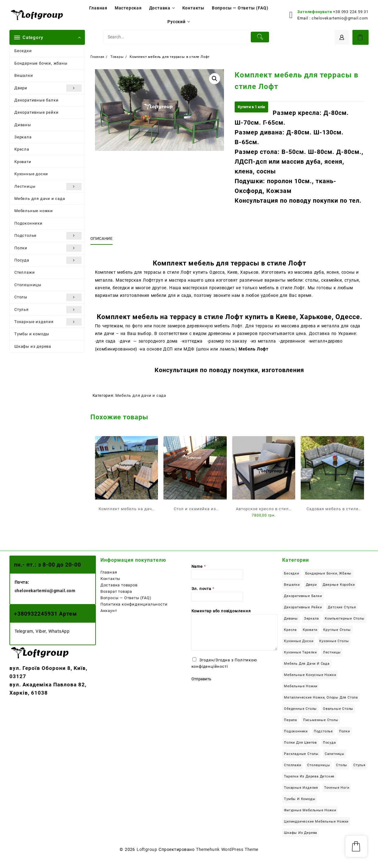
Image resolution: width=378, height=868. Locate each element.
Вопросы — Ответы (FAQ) (126, 598)
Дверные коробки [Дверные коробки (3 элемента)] (339, 585)
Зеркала (23, 137)
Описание (101, 238)
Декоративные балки (36, 100)
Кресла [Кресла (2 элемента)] (290, 630)
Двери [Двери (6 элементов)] (311, 585)
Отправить (201, 679)
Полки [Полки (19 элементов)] (345, 731)
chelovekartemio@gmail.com (340, 18)
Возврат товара (116, 591)
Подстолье (48, 236)
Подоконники (28, 223)
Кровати (23, 162)
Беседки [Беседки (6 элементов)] (292, 573)
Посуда (48, 260)
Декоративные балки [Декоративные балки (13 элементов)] (303, 596)
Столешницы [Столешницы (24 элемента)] (318, 765)
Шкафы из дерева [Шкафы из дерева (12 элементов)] (301, 833)
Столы (48, 297)
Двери (48, 88)
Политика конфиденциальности (134, 604)
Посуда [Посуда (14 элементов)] (329, 743)
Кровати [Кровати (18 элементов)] (310, 630)
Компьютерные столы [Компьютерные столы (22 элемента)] (345, 619)
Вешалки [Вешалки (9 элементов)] (292, 585)
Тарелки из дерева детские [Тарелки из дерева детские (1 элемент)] (309, 776)
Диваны (23, 125)
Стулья (48, 310)
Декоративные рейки (36, 112)
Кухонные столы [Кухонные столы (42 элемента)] (334, 641)
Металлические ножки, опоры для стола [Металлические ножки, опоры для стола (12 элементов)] (321, 697)
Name (199, 566)
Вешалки (24, 75)
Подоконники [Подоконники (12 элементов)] (296, 731)
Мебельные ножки (34, 211)
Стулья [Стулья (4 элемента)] (359, 765)
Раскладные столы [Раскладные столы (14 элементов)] (301, 754)
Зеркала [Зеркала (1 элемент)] (311, 619)
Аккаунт (109, 611)
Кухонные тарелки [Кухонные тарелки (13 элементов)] (300, 652)
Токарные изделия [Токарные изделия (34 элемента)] (301, 788)
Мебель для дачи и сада (40, 199)
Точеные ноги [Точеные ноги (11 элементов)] (337, 788)
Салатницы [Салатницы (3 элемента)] (335, 754)
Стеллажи (24, 272)
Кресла (22, 149)
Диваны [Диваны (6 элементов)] (291, 619)
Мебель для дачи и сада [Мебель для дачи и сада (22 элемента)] (307, 664)
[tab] (104, 239)
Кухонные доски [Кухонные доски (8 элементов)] (299, 641)
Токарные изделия (48, 322)
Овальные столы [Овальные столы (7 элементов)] (338, 709)
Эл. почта (203, 589)
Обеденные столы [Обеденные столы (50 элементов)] (300, 709)
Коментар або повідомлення (221, 611)
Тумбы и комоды (32, 334)
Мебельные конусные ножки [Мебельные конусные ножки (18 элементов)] (310, 675)
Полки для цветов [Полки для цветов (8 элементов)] (300, 743)
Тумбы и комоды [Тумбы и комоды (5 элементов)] (300, 799)
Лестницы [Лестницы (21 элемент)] (332, 652)
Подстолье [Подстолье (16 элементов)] (323, 731)
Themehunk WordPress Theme (227, 849)
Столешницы (28, 285)
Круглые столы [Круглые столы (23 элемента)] (337, 630)
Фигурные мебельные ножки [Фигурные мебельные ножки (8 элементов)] (310, 810)
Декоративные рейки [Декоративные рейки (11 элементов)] (303, 607)
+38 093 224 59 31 (351, 12)
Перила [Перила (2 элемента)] (290, 720)
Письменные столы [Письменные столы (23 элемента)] (321, 720)
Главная (109, 572)
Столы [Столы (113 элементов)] (342, 765)
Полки (48, 248)
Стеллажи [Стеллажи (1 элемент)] (292, 765)
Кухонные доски (31, 174)
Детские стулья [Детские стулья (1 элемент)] (342, 607)
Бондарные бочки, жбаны (41, 63)
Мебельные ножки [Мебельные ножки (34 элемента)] (301, 686)
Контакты (110, 579)
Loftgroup (147, 849)
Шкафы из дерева (33, 346)
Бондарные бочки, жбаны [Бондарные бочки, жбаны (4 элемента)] (329, 573)
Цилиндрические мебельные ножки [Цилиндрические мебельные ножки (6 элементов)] (316, 822)
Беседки (23, 51)
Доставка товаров (119, 585)
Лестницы (48, 187)
